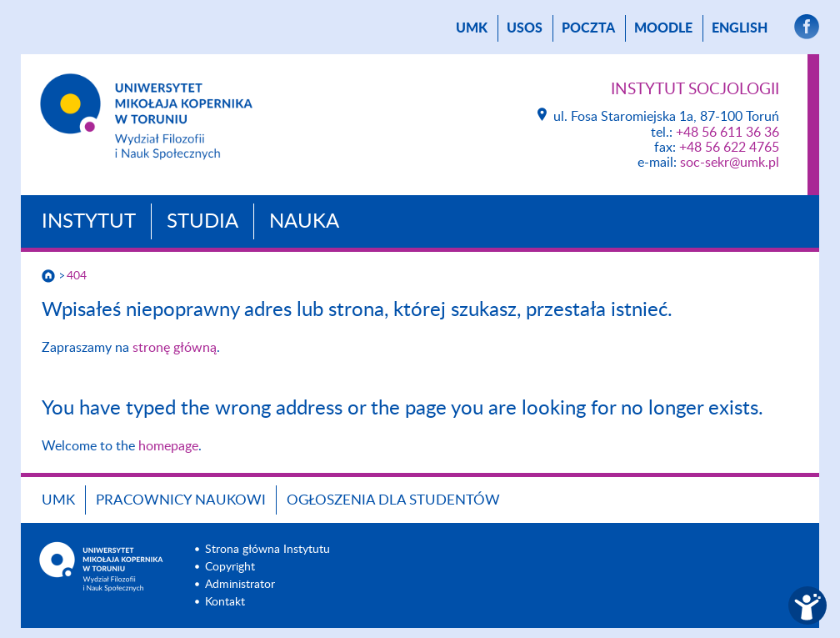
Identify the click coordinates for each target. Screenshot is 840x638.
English (740, 28)
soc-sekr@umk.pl (730, 163)
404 (77, 276)
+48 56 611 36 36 (727, 133)
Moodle (663, 28)
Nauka (304, 222)
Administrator (240, 585)
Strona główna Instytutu (267, 550)
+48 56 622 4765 (729, 148)
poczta (588, 28)
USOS (525, 28)
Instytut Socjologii (695, 90)
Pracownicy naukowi (181, 500)
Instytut (89, 222)
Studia (202, 222)
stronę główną (175, 348)
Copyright (230, 567)
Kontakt (225, 602)
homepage (168, 446)
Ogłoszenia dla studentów (393, 500)
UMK (472, 28)
